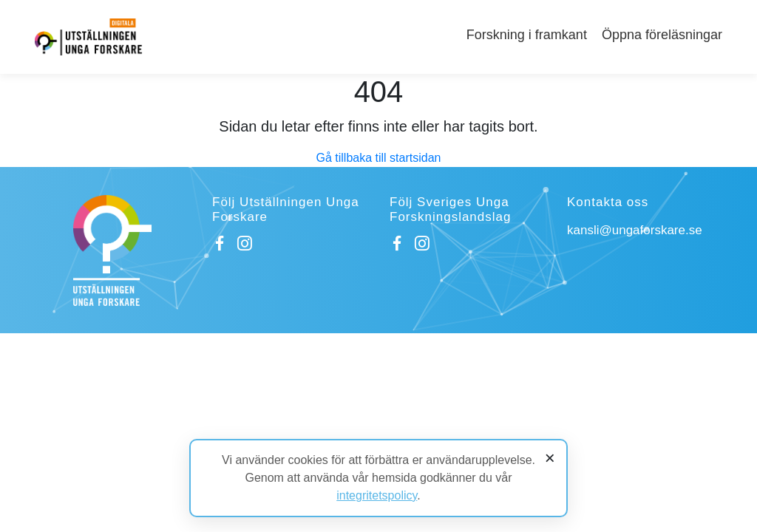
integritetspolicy (377, 495)
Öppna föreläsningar (662, 35)
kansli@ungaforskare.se (635, 230)
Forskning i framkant (527, 35)
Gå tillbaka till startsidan (379, 158)
